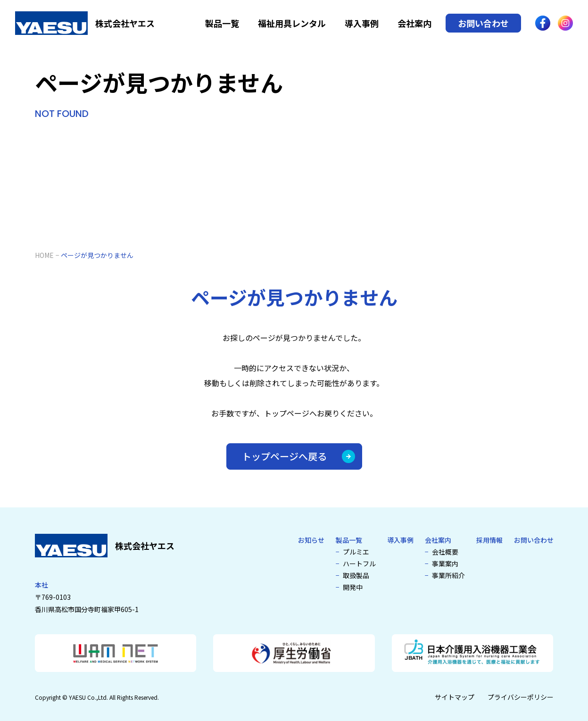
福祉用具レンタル (292, 23)
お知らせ (311, 540)
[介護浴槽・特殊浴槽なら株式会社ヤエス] (85, 23)
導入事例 (362, 23)
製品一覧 (222, 23)
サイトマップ (455, 697)
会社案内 (414, 23)
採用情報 (489, 540)
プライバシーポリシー (521, 697)
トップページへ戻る (298, 456)
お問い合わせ (483, 23)
